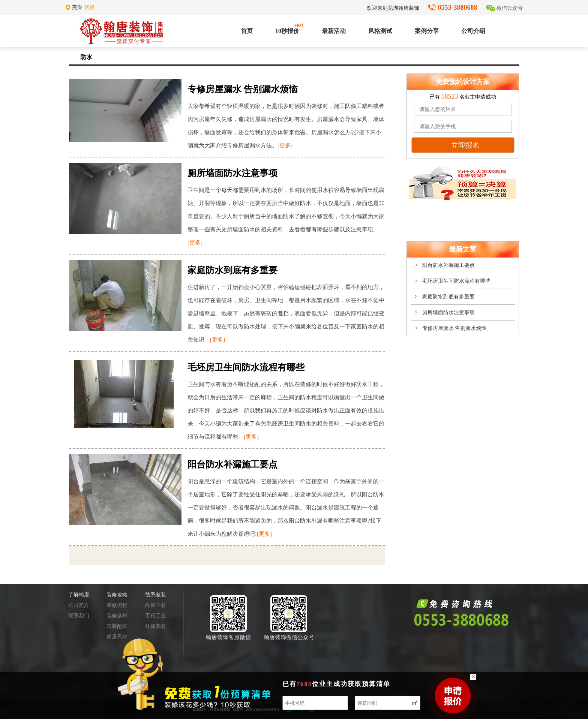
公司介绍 (473, 31)
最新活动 (334, 31)
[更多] (285, 145)
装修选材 (117, 616)
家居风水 (117, 637)
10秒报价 (287, 29)
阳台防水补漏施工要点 (448, 265)
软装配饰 (117, 626)
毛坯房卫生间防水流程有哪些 (456, 281)
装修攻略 (117, 595)
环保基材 (156, 626)
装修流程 (117, 605)
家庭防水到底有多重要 (448, 297)
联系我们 (79, 616)
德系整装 (156, 595)
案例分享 (427, 31)
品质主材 (156, 605)
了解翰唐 (79, 595)
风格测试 (380, 31)
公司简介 (79, 605)
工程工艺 (156, 616)
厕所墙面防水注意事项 (448, 312)
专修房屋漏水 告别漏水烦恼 (454, 328)
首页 (247, 31)
